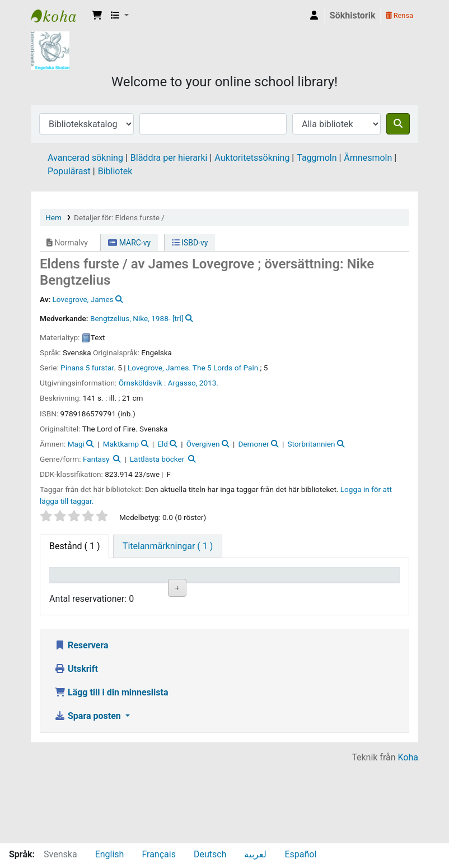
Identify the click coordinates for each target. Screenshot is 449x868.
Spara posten (89, 794)
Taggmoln (317, 158)
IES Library (59, 16)
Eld (163, 444)
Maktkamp (121, 444)
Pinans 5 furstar (87, 368)
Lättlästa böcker (157, 459)
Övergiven (203, 444)
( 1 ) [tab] (74, 546)
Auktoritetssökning (252, 158)
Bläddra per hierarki (169, 158)
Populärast (69, 171)
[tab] (168, 546)
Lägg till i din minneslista (111, 771)
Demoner (253, 444)
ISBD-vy (190, 243)
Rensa (399, 15)
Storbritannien (311, 444)
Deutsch (210, 854)
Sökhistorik (353, 15)
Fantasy (96, 459)
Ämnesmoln (368, 158)
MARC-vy (129, 243)
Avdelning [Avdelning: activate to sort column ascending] (191, 590)
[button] (97, 16)
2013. (209, 383)
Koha (408, 836)
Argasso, (183, 383)
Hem (53, 217)
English (110, 854)
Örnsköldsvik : (142, 383)
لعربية (255, 854)
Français (159, 854)
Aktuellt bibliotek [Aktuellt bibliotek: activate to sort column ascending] (130, 585)
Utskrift (76, 747)
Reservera (81, 724)
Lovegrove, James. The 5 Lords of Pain (193, 368)
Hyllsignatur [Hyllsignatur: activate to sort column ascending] (253, 590)
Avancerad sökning (85, 158)
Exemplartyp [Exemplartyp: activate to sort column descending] (79, 590)
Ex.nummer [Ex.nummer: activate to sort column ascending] (311, 590)
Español (300, 854)
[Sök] (398, 124)
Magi (76, 444)
